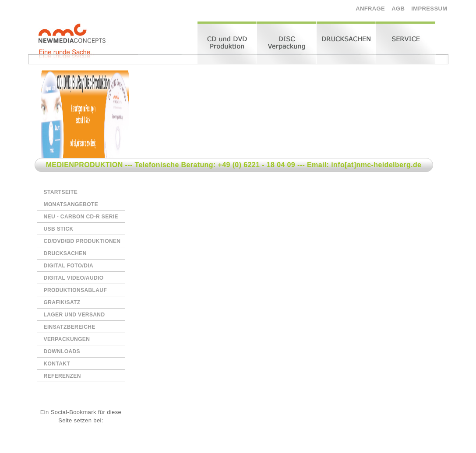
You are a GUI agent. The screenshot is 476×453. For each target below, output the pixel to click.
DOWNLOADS (62, 351)
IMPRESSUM (429, 9)
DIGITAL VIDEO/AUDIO (74, 278)
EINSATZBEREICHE (70, 327)
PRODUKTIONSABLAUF (76, 290)
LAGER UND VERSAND (74, 315)
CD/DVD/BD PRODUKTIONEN (82, 241)
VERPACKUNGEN (67, 339)
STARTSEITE (61, 192)
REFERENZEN (62, 376)
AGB (398, 9)
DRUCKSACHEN (65, 253)
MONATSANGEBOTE (71, 204)
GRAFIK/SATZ (62, 302)
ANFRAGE (370, 9)
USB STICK (59, 229)
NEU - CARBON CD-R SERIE (81, 217)
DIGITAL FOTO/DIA (69, 266)
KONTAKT (57, 364)
